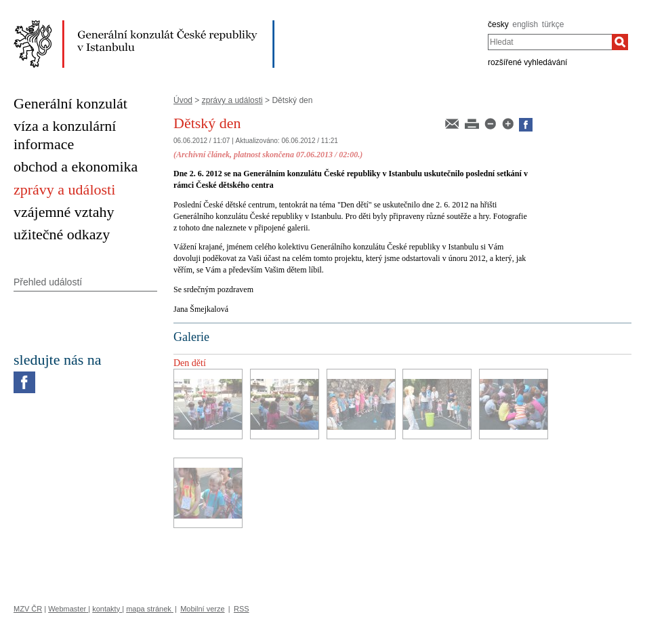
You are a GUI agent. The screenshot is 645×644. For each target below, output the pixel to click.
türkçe (553, 24)
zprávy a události (232, 100)
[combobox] (550, 42)
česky (498, 24)
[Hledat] (620, 42)
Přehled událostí (48, 282)
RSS (242, 609)
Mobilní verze (202, 609)
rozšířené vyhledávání (527, 62)
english (525, 24)
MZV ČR (28, 609)
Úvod (183, 100)
